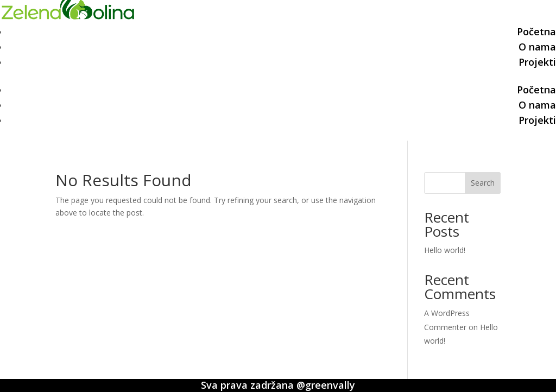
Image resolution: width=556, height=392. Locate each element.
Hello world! (445, 250)
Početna (536, 31)
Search (483, 183)
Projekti (537, 62)
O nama (537, 47)
